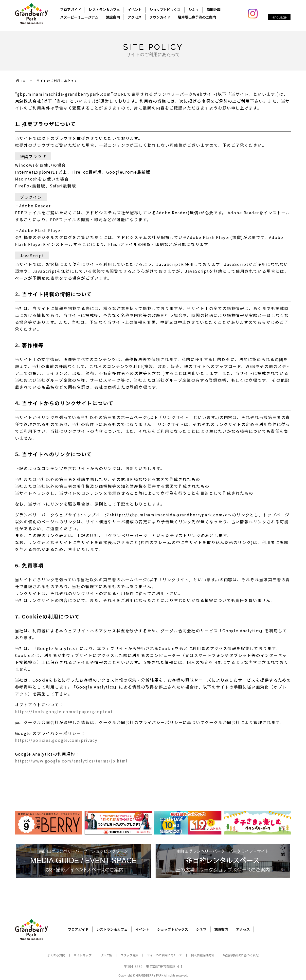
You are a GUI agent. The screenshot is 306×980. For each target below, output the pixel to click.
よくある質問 (56, 955)
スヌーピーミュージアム (79, 17)
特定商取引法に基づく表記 (241, 955)
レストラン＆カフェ (104, 10)
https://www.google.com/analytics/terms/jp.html (71, 761)
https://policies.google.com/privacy (56, 740)
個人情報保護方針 (203, 955)
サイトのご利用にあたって (165, 955)
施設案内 (113, 17)
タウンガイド (160, 17)
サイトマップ (83, 955)
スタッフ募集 (129, 955)
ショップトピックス (165, 10)
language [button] (279, 17)
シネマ (194, 10)
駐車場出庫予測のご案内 (197, 17)
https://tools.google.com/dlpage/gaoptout (64, 711)
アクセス (135, 17)
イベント (135, 10)
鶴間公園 (214, 10)
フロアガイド (71, 10)
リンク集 (106, 955)
